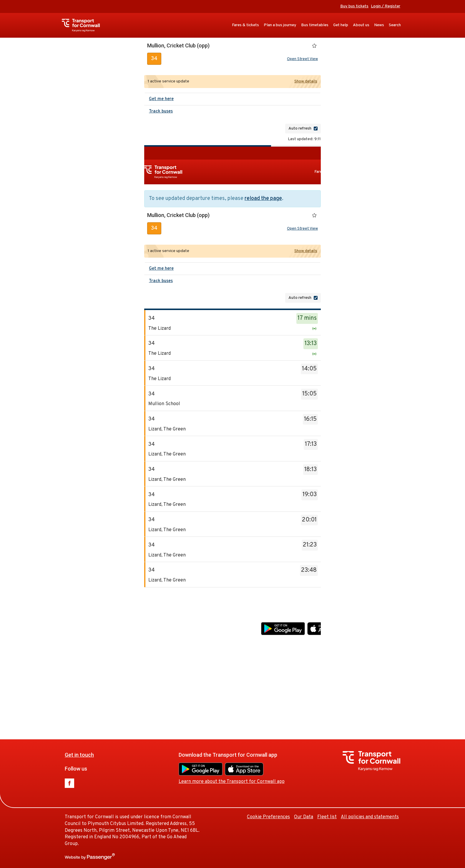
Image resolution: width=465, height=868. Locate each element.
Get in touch (162, 615)
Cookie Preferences (351, 677)
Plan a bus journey (280, 25)
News (379, 25)
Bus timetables (315, 25)
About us (361, 25)
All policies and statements (370, 817)
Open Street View (302, 59)
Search (395, 25)
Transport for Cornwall (84, 25)
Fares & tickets (245, 25)
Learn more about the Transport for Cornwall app (314, 641)
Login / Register (386, 6)
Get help (341, 25)
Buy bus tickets (354, 6)
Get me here (161, 99)
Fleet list (409, 677)
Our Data (386, 677)
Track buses (161, 111)
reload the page (263, 199)
